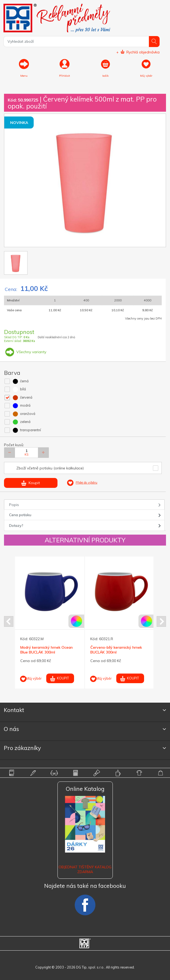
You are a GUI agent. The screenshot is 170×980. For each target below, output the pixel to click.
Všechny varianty (25, 352)
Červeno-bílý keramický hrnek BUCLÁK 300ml (116, 650)
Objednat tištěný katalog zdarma (85, 869)
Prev (9, 621)
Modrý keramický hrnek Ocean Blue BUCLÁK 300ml (47, 650)
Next (161, 621)
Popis (14, 505)
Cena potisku (20, 515)
